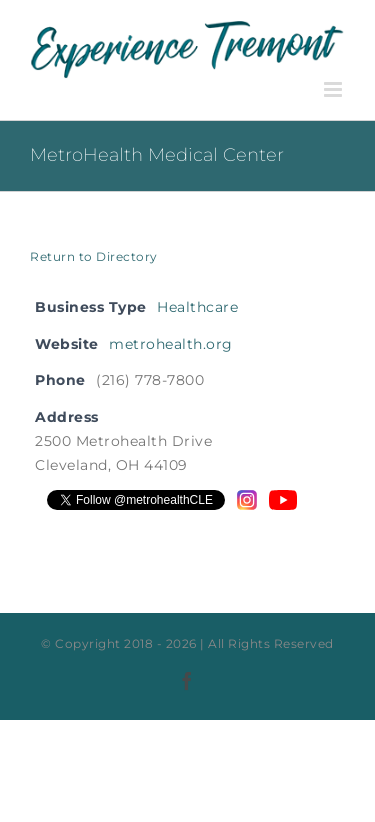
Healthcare (197, 307)
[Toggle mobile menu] (335, 89)
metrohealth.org (171, 344)
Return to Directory (94, 256)
